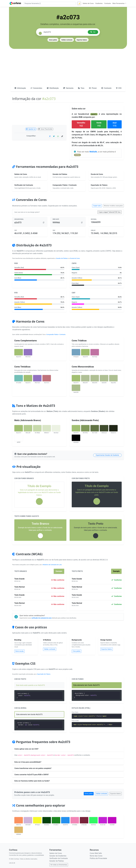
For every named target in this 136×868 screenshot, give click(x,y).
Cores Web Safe (96, 853)
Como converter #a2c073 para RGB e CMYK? (32, 775)
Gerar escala (19, 651)
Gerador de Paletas (62, 258)
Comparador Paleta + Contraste (56, 334)
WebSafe (93, 152)
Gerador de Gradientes (58, 856)
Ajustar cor (31, 129)
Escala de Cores (75, 258)
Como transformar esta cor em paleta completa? (33, 768)
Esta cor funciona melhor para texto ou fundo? (32, 781)
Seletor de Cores (56, 853)
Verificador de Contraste (59, 858)
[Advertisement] (68, 69)
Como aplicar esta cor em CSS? (26, 749)
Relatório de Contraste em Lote (52, 565)
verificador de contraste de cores (41, 618)
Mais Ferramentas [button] (119, 3)
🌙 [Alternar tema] (79, 3)
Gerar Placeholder (45, 129)
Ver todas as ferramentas (59, 865)
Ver (93, 32)
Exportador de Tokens (44, 674)
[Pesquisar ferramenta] (50, 3)
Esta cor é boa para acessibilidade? (28, 762)
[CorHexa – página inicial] (15, 3)
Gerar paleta (53, 40)
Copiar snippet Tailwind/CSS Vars (110, 212)
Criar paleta (76, 651)
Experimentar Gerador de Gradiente (107, 455)
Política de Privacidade (98, 858)
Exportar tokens (82, 40)
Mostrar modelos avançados (113, 206)
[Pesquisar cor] (65, 32)
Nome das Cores (96, 856)
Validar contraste (67, 40)
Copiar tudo (97, 206)
